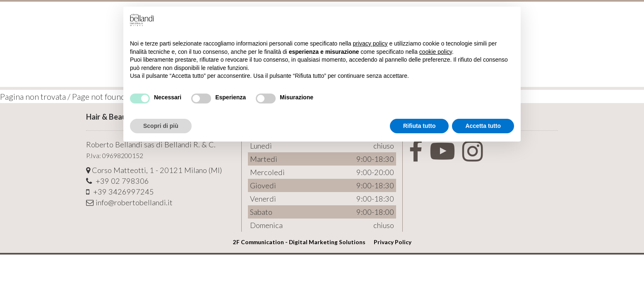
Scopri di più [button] (161, 126)
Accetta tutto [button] (483, 126)
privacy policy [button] (370, 43)
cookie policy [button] (436, 52)
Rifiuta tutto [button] (419, 126)
